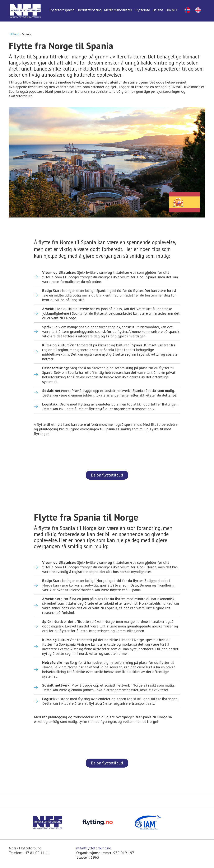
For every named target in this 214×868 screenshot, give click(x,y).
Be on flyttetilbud (107, 475)
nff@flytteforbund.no (94, 848)
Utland (14, 34)
